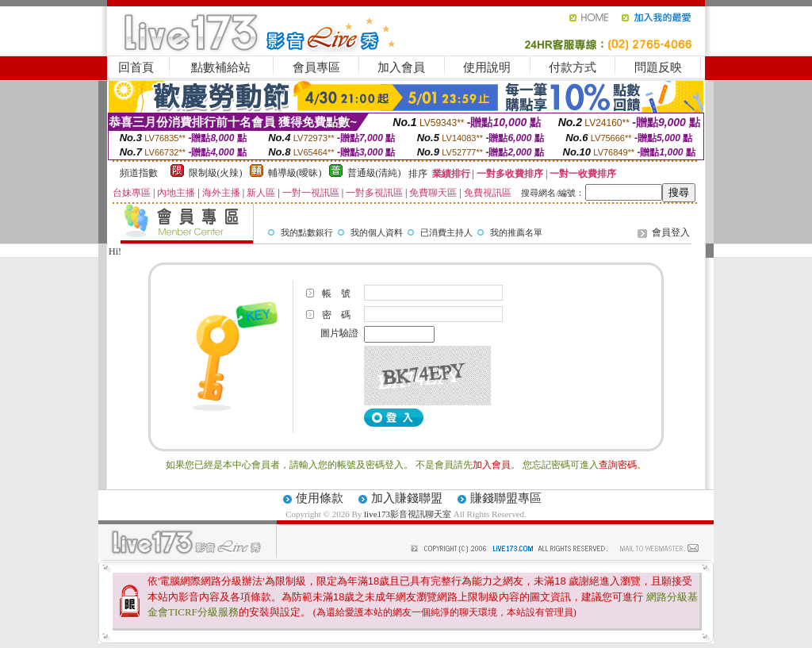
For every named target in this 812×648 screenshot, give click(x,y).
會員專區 (316, 67)
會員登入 (671, 232)
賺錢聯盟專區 (506, 498)
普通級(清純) (374, 173)
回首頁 (136, 67)
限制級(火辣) (216, 173)
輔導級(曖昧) (295, 173)
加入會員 (401, 67)
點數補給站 (221, 67)
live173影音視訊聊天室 (408, 514)
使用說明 (487, 67)
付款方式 (573, 67)
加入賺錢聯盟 (407, 498)
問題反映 (658, 67)
